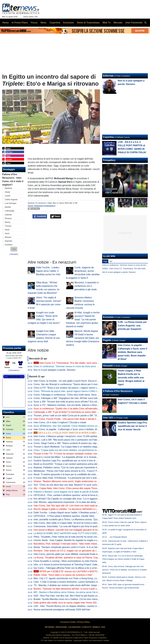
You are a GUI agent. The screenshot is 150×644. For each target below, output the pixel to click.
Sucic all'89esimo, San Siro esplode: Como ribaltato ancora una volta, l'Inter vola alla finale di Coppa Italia (88, 426)
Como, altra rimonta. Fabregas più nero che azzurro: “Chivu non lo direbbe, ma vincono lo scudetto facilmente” (124, 570)
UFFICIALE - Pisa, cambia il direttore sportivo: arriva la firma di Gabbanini (71, 495)
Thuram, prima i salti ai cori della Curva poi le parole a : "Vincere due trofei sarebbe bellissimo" (83, 415)
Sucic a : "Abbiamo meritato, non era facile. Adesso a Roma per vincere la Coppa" (77, 405)
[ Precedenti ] (14, 370)
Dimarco (9, 218)
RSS (103, 627)
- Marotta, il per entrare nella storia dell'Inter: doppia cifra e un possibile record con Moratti (85, 585)
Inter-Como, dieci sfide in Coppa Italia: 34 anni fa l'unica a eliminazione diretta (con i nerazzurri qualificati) (87, 523)
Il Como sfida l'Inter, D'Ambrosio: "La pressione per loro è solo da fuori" (70, 478)
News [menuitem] (44, 23)
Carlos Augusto (11, 199)
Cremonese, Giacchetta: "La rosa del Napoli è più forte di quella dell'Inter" (71, 526)
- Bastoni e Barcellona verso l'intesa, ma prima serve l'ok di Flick (69, 592)
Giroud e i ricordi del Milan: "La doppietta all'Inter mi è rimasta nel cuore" (71, 457)
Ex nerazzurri (41, 203)
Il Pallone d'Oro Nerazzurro (118, 391)
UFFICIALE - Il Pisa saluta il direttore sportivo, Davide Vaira (64, 516)
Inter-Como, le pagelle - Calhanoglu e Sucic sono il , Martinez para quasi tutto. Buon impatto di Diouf (89, 429)
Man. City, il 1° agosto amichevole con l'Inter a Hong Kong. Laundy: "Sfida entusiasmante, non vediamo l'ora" (89, 578)
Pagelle (107, 340)
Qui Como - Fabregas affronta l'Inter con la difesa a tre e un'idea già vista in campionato (78, 568)
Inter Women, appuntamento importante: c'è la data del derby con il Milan (71, 502)
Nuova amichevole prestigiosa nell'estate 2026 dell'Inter (62, 610)
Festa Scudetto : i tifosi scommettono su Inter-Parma (65, 561)
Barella (8, 207)
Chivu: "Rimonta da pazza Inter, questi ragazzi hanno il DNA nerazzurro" (71, 391)
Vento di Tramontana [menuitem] (88, 23)
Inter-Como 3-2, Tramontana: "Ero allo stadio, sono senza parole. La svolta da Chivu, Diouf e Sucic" (87, 363)
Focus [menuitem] (34, 23)
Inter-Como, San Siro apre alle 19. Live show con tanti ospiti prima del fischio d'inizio (77, 506)
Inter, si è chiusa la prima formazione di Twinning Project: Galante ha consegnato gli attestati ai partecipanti (88, 565)
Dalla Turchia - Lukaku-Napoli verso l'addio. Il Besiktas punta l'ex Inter (48, 271)
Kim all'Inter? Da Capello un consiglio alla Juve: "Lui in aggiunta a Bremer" (72, 499)
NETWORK (50, 627)
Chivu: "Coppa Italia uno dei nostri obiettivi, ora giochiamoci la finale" (69, 450)
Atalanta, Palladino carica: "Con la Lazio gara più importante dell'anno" (70, 467)
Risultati (14, 254)
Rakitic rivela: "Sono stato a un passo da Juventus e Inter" (63, 575)
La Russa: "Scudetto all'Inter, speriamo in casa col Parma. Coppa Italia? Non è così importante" (82, 558)
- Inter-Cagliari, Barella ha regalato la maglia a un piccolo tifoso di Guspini (79, 540)
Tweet (56, 216)
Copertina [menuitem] (55, 23)
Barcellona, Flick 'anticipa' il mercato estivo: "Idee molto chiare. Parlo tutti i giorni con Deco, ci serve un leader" (90, 544)
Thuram (8, 226)
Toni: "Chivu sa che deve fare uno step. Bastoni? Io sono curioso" (67, 485)
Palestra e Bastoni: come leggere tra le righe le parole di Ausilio (66, 492)
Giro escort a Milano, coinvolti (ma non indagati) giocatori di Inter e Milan (71, 530)
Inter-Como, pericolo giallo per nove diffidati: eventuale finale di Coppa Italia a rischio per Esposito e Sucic (88, 554)
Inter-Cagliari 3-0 (114, 193)
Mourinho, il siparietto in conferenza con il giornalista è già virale (87, 286)
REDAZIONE (61, 627)
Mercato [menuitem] (118, 23)
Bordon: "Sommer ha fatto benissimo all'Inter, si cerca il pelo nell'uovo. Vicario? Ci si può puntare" (83, 589)
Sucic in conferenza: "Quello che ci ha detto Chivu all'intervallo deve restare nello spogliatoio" (81, 409)
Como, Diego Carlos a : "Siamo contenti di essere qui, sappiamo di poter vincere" (77, 443)
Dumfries (9, 245)
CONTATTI (87, 627)
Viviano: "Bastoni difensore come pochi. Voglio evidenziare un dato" (68, 481)
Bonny (8, 222)
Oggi (105, 261)
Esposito (9, 241)
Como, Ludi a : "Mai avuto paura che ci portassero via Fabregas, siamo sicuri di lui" (78, 440)
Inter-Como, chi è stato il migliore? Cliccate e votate (60, 422)
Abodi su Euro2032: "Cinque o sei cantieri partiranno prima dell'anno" (69, 464)
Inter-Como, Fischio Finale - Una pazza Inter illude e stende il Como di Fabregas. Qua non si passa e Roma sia (91, 419)
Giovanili (108, 366)
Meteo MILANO (14, 377)
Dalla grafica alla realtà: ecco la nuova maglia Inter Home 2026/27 (67, 603)
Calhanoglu (10, 211)
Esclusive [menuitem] (69, 23)
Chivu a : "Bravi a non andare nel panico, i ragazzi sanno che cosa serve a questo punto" (81, 388)
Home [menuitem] (5, 23)
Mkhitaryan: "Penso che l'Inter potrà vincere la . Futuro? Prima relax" (71, 471)
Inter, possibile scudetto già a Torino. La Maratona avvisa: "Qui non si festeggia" (74, 519)
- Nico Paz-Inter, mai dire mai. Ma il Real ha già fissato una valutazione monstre (77, 596)
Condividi (40, 216)
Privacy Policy (84, 622)
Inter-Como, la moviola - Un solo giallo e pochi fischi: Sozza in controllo (70, 381)
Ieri (111, 261)
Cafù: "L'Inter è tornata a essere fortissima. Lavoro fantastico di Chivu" (69, 582)
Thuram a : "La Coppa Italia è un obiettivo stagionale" (68, 447)
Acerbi (8, 196)
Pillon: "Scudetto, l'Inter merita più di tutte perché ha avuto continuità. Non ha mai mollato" (79, 537)
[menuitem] (145, 23)
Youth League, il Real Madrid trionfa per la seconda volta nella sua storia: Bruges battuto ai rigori (131, 378)
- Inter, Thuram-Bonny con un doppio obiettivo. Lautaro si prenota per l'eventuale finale (80, 606)
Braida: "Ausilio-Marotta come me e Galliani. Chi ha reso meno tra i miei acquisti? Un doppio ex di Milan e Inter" (91, 599)
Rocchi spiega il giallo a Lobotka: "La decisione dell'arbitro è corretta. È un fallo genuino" (79, 509)
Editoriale (108, 76)
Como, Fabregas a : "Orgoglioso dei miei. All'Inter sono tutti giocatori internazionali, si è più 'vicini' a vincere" (90, 398)
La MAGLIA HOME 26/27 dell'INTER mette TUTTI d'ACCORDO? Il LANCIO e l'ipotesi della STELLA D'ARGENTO (92, 533)
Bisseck (8, 237)
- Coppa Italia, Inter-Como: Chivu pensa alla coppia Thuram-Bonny (70, 488)
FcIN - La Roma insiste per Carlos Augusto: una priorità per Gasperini (132, 326)
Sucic (7, 233)
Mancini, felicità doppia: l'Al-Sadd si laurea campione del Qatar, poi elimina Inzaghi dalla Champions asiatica (83, 338)
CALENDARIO (74, 627)
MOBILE (96, 627)
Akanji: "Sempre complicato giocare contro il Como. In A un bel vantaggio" (71, 547)
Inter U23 (108, 418)
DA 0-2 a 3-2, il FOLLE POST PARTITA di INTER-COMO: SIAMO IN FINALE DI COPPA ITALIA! (85, 433)
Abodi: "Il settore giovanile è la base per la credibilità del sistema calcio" (70, 474)
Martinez (9, 188)
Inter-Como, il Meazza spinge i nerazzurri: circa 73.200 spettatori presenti (71, 436)
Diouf (7, 230)
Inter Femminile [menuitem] (134, 23)
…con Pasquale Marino (117, 537)
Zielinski (8, 215)
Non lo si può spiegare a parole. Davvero (55, 370)
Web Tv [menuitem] (107, 23)
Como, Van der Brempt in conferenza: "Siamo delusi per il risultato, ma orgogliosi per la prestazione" (85, 384)
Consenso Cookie (68, 622)
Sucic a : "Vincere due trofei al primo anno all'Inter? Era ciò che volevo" (72, 402)
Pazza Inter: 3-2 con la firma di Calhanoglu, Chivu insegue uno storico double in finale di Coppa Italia (123, 559)
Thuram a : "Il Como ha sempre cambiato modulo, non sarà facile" (71, 454)
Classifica (8, 412)
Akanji (8, 192)
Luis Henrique (11, 203)
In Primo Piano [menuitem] (20, 23)
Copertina (108, 137)
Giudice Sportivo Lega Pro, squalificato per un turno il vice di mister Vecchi (72, 461)
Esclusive (108, 317)
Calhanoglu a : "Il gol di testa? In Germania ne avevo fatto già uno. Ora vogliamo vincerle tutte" (84, 412)
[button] (14, 249)
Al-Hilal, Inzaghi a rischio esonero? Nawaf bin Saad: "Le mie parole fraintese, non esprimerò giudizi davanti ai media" (83, 319)
